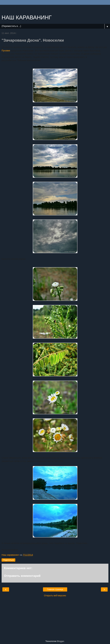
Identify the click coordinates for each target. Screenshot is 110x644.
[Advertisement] (55, 9)
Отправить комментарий (22, 576)
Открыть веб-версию (55, 596)
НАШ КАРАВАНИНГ (27, 17)
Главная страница (55, 589)
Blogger (60, 641)
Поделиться (8, 560)
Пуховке (6, 51)
